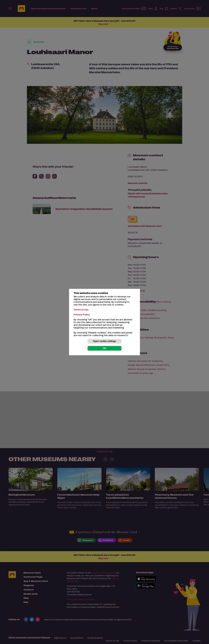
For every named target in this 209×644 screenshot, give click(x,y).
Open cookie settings (104, 341)
